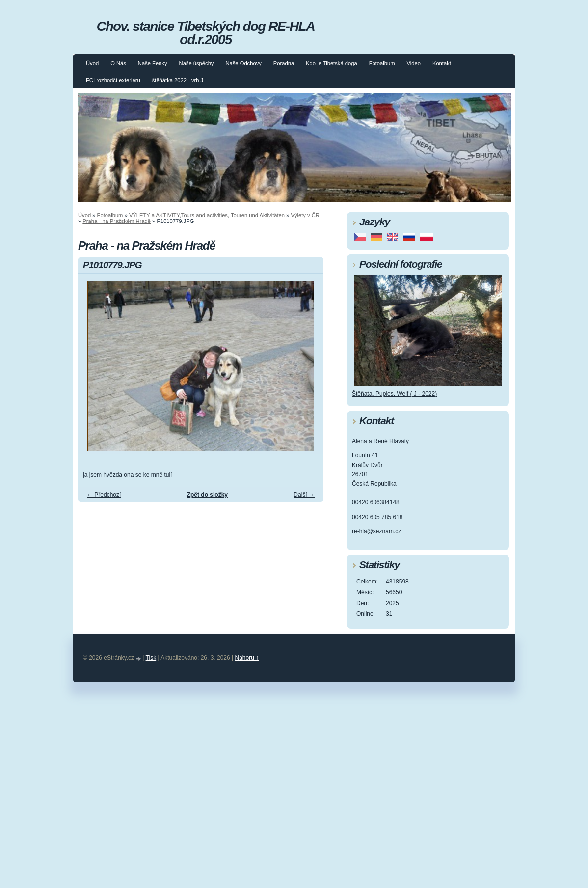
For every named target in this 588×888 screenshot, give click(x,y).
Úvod (92, 63)
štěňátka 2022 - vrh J (178, 80)
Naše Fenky (153, 63)
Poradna (284, 63)
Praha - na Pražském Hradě (117, 221)
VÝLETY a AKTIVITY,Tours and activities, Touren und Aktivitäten (207, 215)
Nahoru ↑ (247, 658)
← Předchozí (104, 495)
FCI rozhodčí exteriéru (113, 80)
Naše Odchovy (243, 63)
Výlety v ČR (305, 215)
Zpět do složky (207, 495)
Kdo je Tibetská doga (332, 63)
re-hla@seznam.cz (376, 531)
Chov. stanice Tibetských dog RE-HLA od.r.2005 (206, 33)
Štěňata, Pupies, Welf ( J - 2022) (394, 394)
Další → (304, 495)
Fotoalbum (382, 63)
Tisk (151, 658)
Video (414, 63)
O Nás (118, 63)
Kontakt (442, 63)
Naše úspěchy (197, 63)
